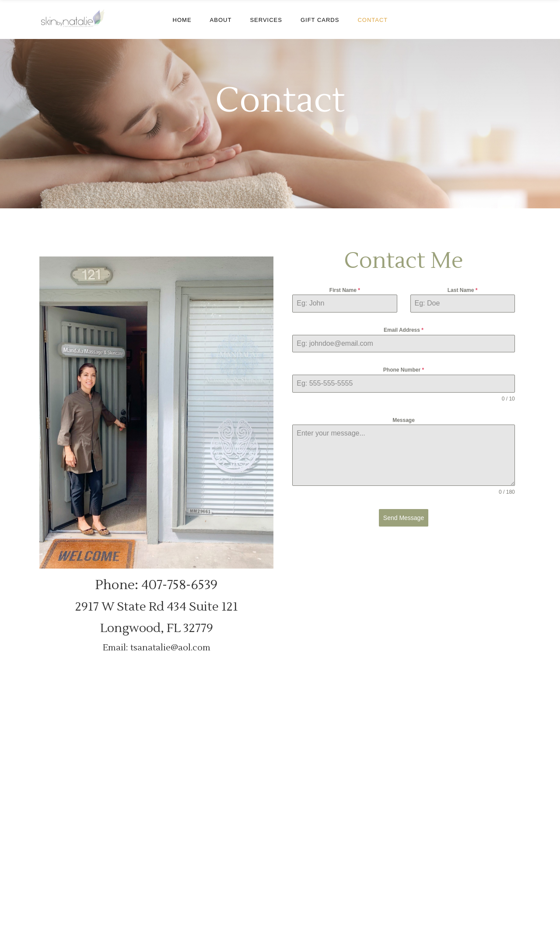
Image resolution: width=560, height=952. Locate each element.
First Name (345, 290)
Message (404, 420)
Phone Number (404, 370)
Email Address (404, 330)
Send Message (404, 518)
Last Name (463, 290)
